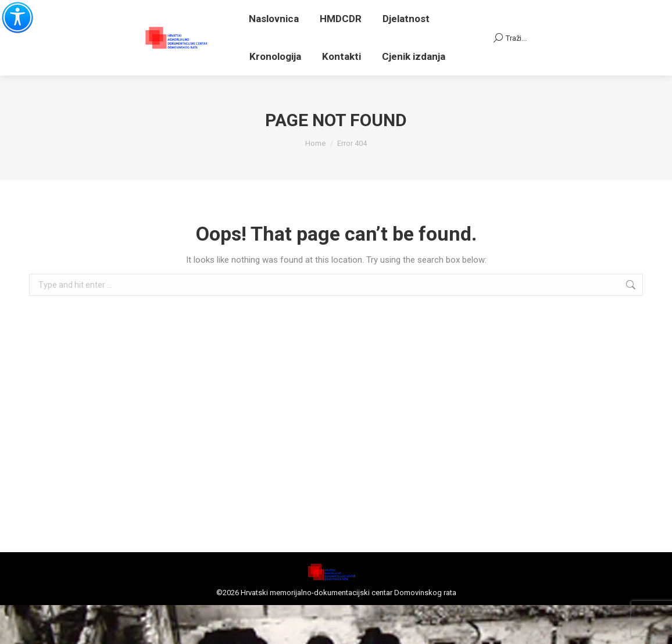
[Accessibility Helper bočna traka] (14, 14)
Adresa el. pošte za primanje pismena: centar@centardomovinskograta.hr (282, 31)
